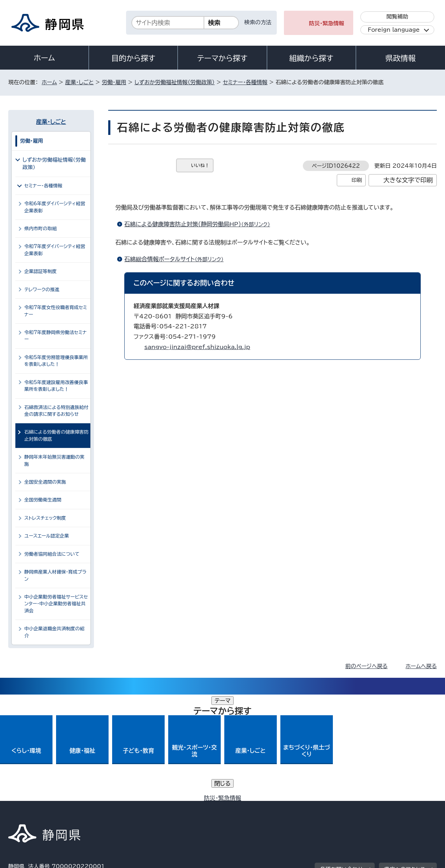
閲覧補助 (397, 17)
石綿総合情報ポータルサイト (177, 259)
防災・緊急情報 (327, 23)
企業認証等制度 (41, 271)
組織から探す (311, 58)
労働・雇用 (114, 82)
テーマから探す (222, 58)
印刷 (357, 180)
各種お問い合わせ (342, 763)
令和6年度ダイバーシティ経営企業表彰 (55, 207)
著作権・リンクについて (42, 807)
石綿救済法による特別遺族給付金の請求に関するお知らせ (56, 411)
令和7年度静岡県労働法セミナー (56, 336)
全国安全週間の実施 (45, 482)
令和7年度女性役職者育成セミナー (56, 311)
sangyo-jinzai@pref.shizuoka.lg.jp (197, 347)
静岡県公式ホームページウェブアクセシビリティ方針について (246, 807)
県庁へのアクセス (405, 763)
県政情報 (400, 58)
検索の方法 (258, 22)
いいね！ (200, 165)
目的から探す (133, 58)
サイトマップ (403, 807)
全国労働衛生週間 (43, 500)
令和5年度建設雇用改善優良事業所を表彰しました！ (56, 386)
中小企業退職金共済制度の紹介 (54, 632)
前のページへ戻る (367, 666)
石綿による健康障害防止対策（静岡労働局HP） (200, 224)
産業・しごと (79, 82)
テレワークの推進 (42, 290)
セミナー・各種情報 (245, 82)
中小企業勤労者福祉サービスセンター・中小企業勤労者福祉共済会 (56, 604)
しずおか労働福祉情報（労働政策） (174, 82)
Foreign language (394, 30)
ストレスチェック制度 (45, 518)
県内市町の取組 (41, 229)
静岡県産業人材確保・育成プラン (55, 575)
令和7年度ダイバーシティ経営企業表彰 (55, 250)
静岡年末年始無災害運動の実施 (54, 460)
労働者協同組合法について (52, 554)
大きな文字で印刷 (408, 180)
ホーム (44, 58)
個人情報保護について (122, 807)
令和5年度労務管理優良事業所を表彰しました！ (56, 361)
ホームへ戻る (421, 666)
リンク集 (353, 807)
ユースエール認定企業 (47, 536)
